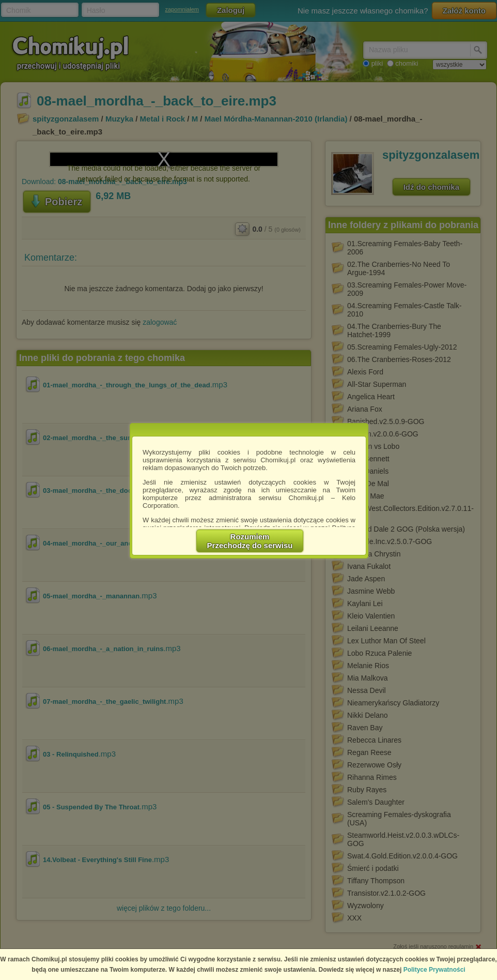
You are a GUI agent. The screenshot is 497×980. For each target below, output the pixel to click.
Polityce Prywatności (434, 970)
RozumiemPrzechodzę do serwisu (250, 541)
